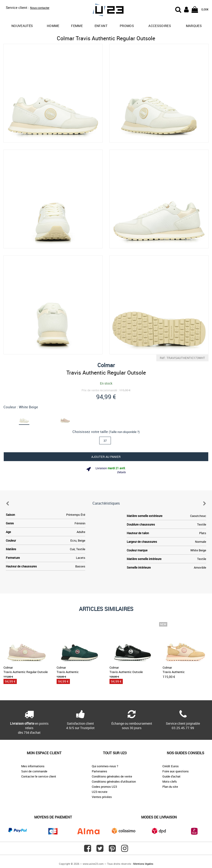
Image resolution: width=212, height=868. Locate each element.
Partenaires (99, 771)
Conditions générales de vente (112, 776)
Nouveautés (22, 26)
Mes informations (33, 766)
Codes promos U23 (104, 787)
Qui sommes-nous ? (105, 766)
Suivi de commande (34, 771)
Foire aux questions (176, 771)
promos (127, 26)
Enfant (101, 26)
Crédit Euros (171, 766)
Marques (194, 26)
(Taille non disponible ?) (124, 432)
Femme (77, 26)
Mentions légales (143, 864)
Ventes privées (102, 797)
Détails (121, 472)
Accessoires (160, 26)
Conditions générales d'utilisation (114, 781)
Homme (53, 26)
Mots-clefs (170, 781)
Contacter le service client (39, 776)
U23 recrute (100, 792)
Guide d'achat (171, 776)
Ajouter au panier (106, 457)
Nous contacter (40, 8)
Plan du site (170, 787)
